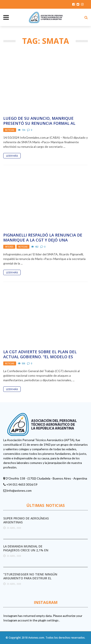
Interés (9, 247)
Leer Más (12, 156)
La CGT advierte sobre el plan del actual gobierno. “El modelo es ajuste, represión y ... (40, 357)
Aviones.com (36, 638)
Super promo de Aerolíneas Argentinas (26, 520)
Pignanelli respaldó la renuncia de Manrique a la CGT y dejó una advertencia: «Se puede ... (43, 240)
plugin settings (49, 620)
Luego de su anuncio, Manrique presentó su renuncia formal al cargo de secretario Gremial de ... (40, 123)
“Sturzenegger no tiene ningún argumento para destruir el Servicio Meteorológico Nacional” (30, 580)
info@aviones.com (19, 490)
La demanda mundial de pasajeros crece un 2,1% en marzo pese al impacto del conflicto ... (26, 552)
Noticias (10, 130)
